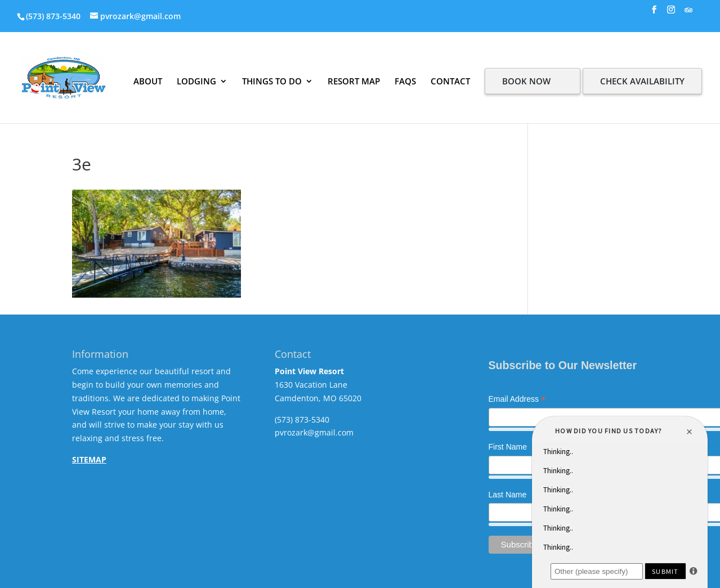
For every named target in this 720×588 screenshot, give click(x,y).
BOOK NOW (526, 81)
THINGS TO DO (272, 81)
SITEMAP (89, 459)
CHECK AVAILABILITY (642, 81)
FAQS (405, 81)
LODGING (196, 81)
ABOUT (148, 81)
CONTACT (450, 81)
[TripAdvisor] (688, 13)
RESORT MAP (354, 81)
